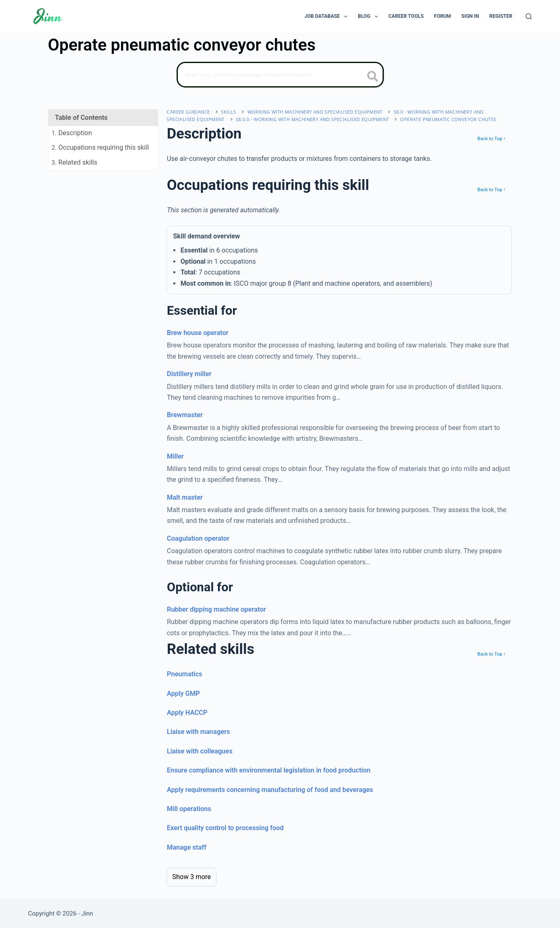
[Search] (529, 16)
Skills (228, 112)
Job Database (328, 17)
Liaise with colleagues (199, 751)
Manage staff (186, 847)
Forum (442, 16)
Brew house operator (198, 333)
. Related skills (75, 162)
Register (501, 16)
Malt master (185, 497)
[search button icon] (373, 77)
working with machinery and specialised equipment (315, 112)
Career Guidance (188, 112)
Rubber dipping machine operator (216, 609)
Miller (175, 456)
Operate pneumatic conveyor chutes (448, 119)
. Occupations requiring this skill (101, 147)
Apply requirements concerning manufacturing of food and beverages (270, 790)
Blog (370, 17)
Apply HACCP (187, 713)
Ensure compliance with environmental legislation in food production (268, 770)
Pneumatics (184, 674)
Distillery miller (189, 374)
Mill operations (189, 809)
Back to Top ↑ (491, 138)
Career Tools (406, 16)
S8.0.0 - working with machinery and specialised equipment (313, 119)
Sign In (470, 16)
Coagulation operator (198, 538)
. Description (72, 133)
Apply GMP (183, 694)
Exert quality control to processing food (225, 828)
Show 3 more (191, 877)
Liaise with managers (198, 732)
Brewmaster (185, 415)
